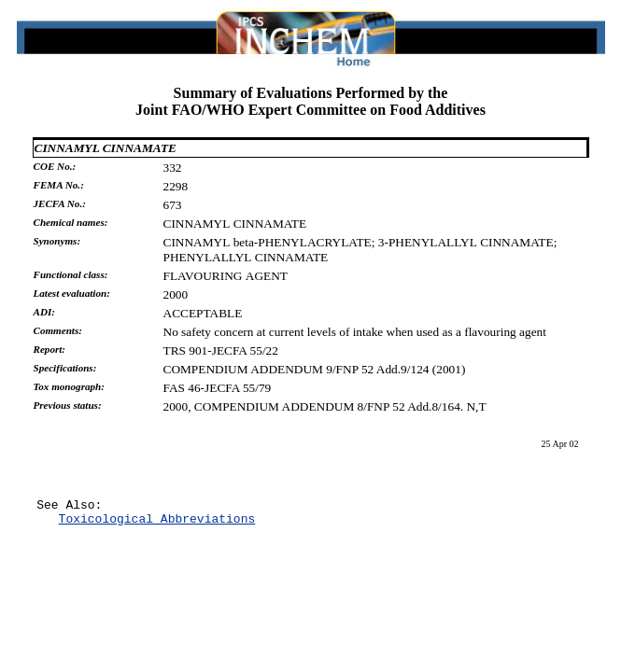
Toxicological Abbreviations (157, 524)
